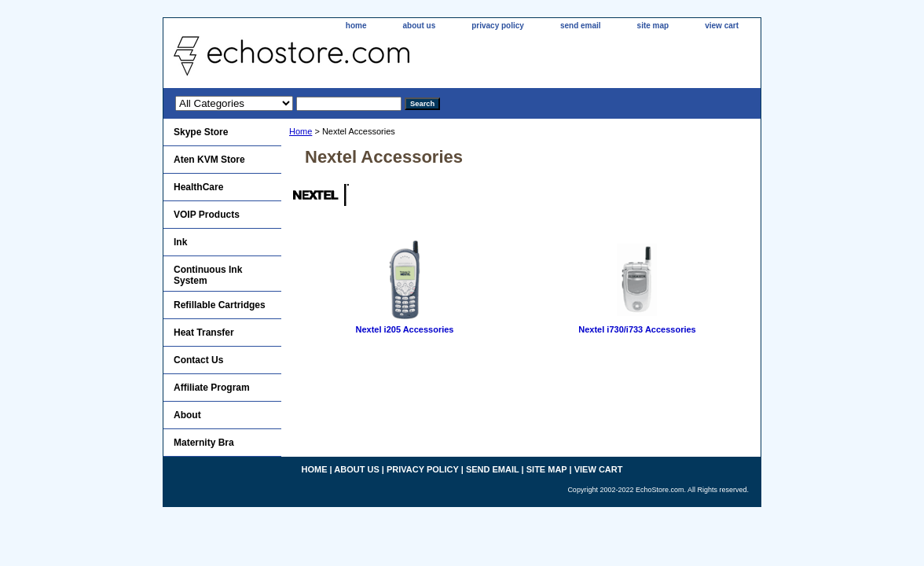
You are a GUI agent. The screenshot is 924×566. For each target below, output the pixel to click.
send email (581, 26)
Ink (180, 242)
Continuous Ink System (208, 275)
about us (420, 26)
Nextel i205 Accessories (405, 329)
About (187, 415)
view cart (722, 26)
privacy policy (498, 26)
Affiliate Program (212, 388)
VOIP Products (207, 215)
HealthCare (198, 187)
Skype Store (201, 132)
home (356, 26)
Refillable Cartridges (220, 305)
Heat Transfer (204, 333)
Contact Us (198, 360)
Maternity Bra (204, 443)
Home (301, 131)
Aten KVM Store (209, 160)
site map (653, 26)
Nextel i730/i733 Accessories (637, 329)
